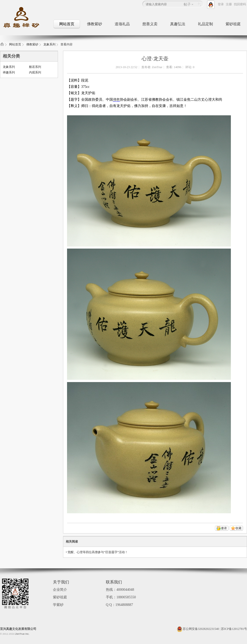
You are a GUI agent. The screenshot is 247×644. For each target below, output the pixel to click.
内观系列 (35, 72)
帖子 (187, 4)
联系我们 (114, 582)
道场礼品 (122, 24)
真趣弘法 (178, 24)
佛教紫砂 (95, 24)
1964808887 (124, 605)
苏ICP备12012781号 (234, 629)
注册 (229, 4)
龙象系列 (49, 44)
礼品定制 (205, 24)
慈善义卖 (150, 24)
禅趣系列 (9, 72)
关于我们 (61, 582)
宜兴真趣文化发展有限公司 (18, 629)
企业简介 (60, 590)
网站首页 (67, 24)
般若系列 (35, 67)
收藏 (238, 528)
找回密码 (240, 4)
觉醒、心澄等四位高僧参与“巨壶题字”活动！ (98, 552)
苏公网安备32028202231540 (198, 629)
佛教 (116, 100)
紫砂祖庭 (233, 24)
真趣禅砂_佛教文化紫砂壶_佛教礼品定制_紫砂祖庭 (2, 46)
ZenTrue (157, 67)
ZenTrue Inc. (22, 634)
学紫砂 (58, 605)
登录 (221, 4)
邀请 (224, 528)
